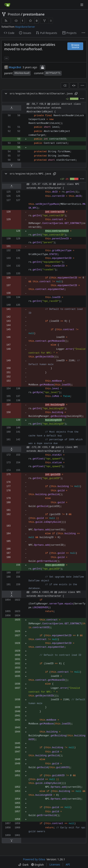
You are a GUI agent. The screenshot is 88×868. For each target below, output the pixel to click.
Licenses (55, 864)
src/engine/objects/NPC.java (30, 174)
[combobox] (65, 86)
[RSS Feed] (6, 21)
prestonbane (34, 14)
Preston (14, 14)
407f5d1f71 (53, 73)
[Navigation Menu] (82, 5)
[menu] (82, 86)
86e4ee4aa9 (22, 73)
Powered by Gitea (34, 859)
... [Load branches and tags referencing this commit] (7, 58)
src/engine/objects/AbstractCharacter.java (41, 94)
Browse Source (75, 46)
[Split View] (74, 86)
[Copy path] (76, 94)
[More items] (83, 33)
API (68, 864)
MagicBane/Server (25, 27)
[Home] (7, 5)
